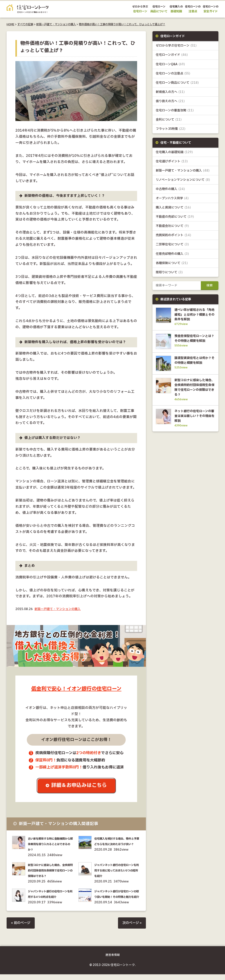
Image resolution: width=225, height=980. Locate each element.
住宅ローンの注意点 (173, 73)
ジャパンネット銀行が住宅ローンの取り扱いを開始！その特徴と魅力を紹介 (117, 897)
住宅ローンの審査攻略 (175, 110)
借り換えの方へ (170, 101)
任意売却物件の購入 (172, 254)
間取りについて (169, 273)
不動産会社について (172, 226)
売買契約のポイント (173, 236)
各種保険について (172, 263)
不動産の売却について (175, 217)
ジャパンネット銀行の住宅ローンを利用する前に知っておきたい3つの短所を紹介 (117, 870)
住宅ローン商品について (177, 83)
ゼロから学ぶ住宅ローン (176, 46)
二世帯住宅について (172, 245)
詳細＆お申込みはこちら (80, 786)
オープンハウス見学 (172, 198)
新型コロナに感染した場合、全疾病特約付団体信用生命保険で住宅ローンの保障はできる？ (51, 870)
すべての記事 (25, 24)
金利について (169, 120)
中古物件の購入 (170, 189)
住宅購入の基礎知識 (174, 152)
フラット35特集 (171, 129)
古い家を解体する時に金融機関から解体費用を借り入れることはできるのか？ (51, 844)
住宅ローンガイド (172, 55)
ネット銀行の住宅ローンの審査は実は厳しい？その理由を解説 (194, 425)
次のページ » (131, 928)
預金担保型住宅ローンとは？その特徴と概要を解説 (194, 341)
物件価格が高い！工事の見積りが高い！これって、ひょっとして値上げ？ (122, 24)
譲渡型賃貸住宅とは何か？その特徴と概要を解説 (194, 367)
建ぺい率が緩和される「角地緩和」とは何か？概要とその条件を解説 (194, 315)
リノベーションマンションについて (183, 180)
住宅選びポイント (172, 162)
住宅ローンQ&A (170, 64)
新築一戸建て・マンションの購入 (56, 24)
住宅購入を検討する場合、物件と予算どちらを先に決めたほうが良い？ (117, 844)
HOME (10, 24)
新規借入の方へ (170, 92)
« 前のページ (21, 928)
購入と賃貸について (173, 208)
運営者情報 (113, 961)
